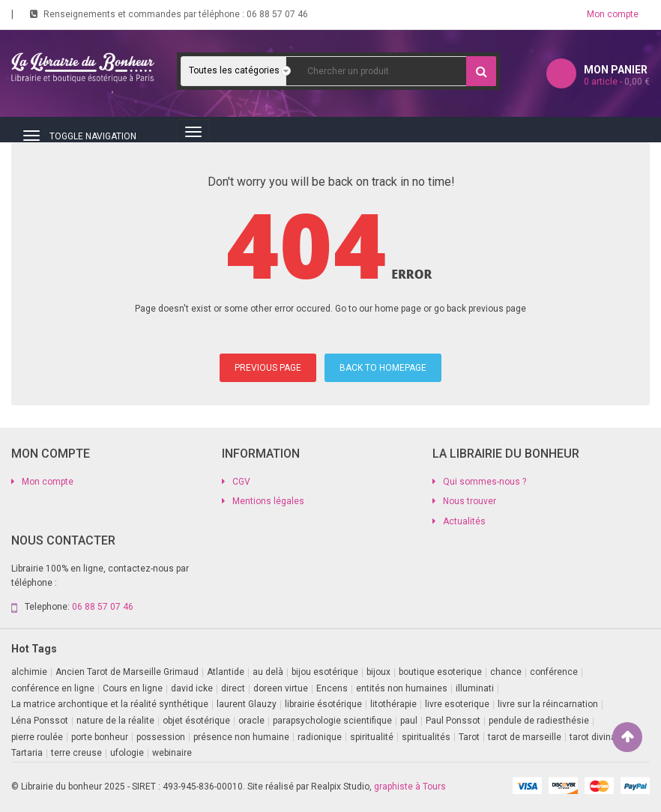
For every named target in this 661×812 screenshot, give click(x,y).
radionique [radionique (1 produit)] (320, 737)
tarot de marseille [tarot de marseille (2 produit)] (525, 737)
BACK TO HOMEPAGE (383, 368)
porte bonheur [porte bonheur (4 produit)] (100, 737)
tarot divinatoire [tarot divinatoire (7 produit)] (602, 737)
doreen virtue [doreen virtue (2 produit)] (281, 688)
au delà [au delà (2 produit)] (268, 672)
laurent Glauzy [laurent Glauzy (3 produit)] (247, 704)
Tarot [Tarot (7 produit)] (469, 737)
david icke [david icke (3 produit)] (192, 688)
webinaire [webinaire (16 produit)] (172, 753)
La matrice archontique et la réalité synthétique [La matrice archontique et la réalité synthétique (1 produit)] (110, 704)
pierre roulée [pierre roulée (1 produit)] (37, 737)
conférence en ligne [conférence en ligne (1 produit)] (53, 688)
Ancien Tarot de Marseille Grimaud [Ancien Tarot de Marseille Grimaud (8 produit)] (127, 672)
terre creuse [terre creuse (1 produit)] (76, 753)
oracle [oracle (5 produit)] (251, 721)
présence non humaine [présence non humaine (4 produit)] (241, 737)
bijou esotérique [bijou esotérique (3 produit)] (325, 672)
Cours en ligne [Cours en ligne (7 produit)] (133, 688)
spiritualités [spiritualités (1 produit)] (426, 737)
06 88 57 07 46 (277, 14)
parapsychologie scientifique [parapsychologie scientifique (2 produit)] (332, 721)
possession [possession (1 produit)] (161, 737)
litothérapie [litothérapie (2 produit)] (393, 704)
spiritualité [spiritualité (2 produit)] (372, 737)
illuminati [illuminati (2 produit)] (475, 688)
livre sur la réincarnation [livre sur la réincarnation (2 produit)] (548, 704)
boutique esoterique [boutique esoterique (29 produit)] (440, 672)
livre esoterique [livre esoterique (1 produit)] (457, 704)
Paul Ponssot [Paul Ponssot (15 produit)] (453, 721)
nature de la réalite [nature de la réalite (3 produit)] (115, 721)
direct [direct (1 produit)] (233, 688)
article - (617, 82)
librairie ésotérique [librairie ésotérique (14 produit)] (323, 704)
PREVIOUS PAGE (268, 368)
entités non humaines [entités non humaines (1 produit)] (402, 688)
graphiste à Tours (410, 787)
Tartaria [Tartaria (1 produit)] (27, 753)
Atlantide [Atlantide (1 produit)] (226, 672)
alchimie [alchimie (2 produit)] (29, 672)
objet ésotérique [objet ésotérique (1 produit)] (196, 721)
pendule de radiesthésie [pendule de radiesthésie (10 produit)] (539, 721)
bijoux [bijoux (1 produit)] (378, 672)
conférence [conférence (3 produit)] (554, 672)
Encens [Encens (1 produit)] (332, 688)
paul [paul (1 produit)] (409, 721)
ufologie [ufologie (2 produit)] (127, 753)
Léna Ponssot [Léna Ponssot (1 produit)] (40, 721)
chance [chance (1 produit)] (506, 672)
